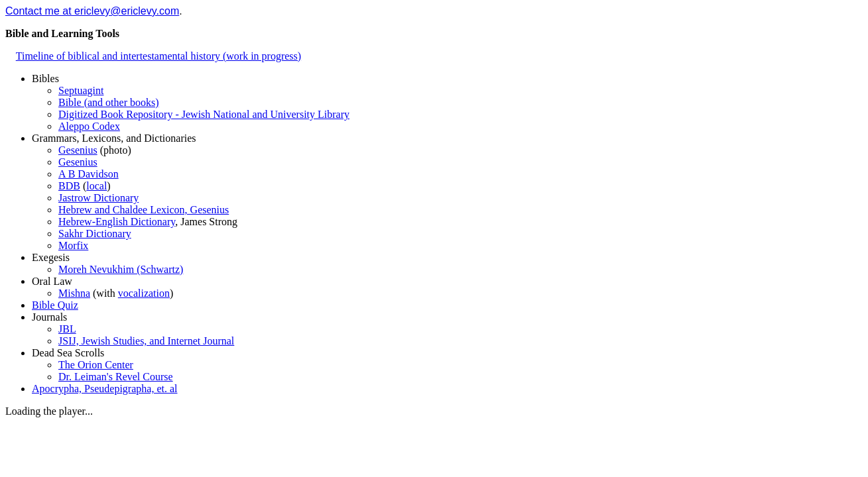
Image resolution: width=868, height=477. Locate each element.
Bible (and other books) (109, 102)
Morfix (73, 245)
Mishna (74, 293)
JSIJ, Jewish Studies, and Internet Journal (146, 341)
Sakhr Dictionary (95, 234)
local (96, 186)
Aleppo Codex (89, 126)
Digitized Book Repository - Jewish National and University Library (204, 114)
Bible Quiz (55, 305)
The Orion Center (96, 365)
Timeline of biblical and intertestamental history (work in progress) (158, 56)
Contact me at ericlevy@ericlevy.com (92, 11)
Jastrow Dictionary (98, 198)
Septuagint (81, 90)
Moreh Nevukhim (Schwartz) (121, 269)
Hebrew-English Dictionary (117, 222)
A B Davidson (89, 174)
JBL (67, 329)
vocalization (144, 293)
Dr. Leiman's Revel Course (116, 377)
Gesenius (78, 150)
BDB (69, 186)
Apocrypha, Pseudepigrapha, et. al (104, 389)
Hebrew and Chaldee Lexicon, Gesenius (144, 210)
